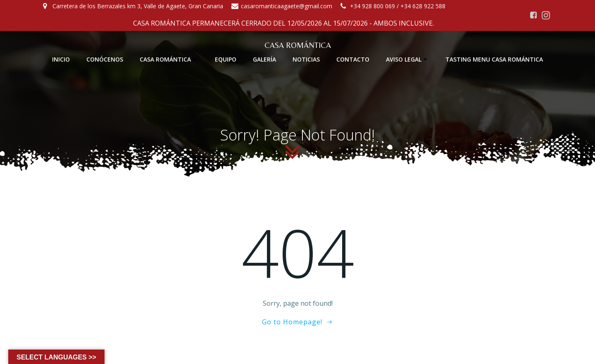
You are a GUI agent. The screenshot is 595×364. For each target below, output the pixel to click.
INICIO (61, 59)
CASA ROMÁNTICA (169, 59)
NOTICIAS (306, 59)
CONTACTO (353, 59)
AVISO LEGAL (407, 59)
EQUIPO (226, 59)
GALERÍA (264, 59)
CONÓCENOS (105, 59)
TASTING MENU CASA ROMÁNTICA (494, 59)
